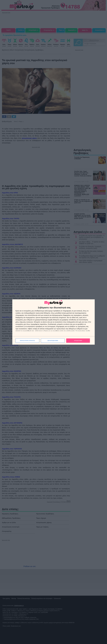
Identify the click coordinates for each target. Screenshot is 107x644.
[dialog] (53, 322)
